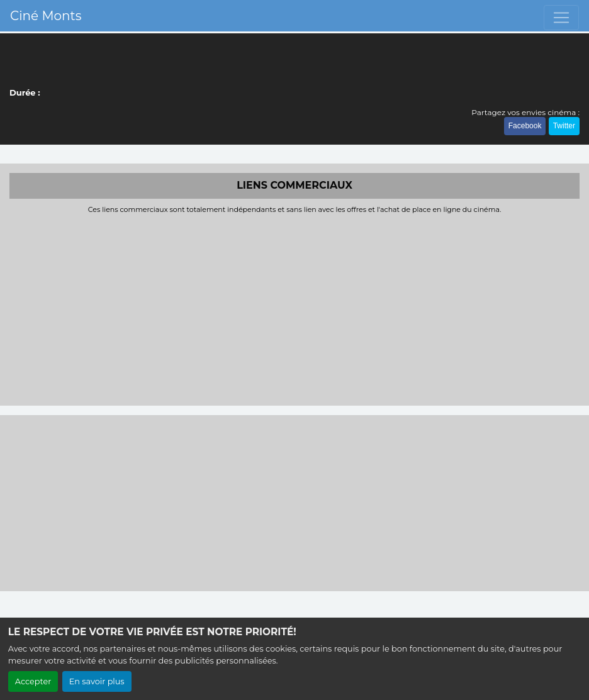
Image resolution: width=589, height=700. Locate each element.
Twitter (564, 126)
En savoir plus (97, 681)
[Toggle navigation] (561, 18)
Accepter (33, 681)
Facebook (525, 126)
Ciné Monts (46, 16)
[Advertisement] (294, 308)
